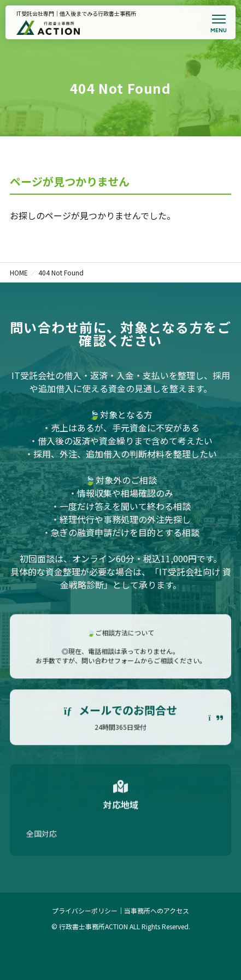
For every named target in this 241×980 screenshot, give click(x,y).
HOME (19, 272)
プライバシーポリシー (85, 910)
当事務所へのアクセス (157, 910)
